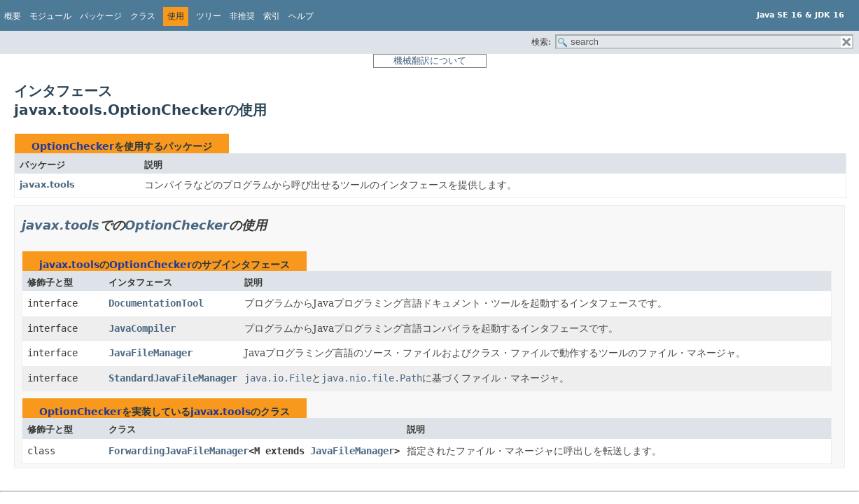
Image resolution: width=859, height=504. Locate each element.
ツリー (209, 16)
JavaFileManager (151, 353)
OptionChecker (73, 146)
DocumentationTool (156, 303)
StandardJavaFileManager (173, 378)
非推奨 (242, 16)
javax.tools (47, 184)
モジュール (50, 16)
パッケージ (101, 16)
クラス (143, 16)
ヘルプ (301, 16)
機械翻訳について (430, 61)
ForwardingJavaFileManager (179, 451)
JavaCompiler (142, 328)
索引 (272, 16)
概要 (13, 16)
